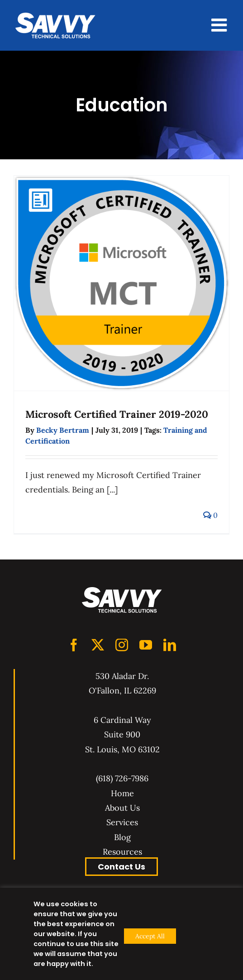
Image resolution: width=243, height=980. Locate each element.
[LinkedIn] (170, 645)
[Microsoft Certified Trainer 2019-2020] (121, 283)
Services (122, 822)
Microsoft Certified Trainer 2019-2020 (117, 414)
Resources (122, 852)
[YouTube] (146, 645)
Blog (122, 837)
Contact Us (121, 867)
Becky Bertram (63, 430)
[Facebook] (74, 645)
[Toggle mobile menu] (220, 25)
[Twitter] (98, 645)
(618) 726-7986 (122, 778)
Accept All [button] (150, 936)
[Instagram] (122, 645)
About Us (122, 808)
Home (122, 793)
